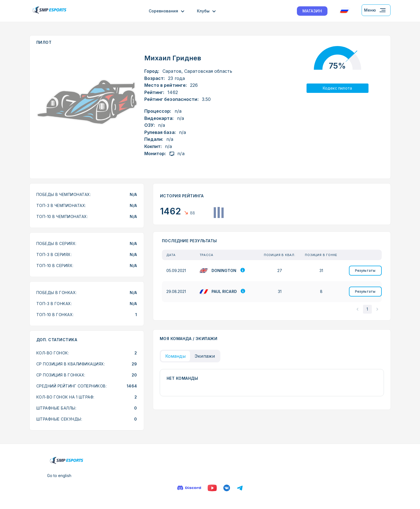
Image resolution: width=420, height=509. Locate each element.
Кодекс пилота (338, 88)
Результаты (365, 270)
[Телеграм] (240, 488)
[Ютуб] (212, 488)
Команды (176, 356)
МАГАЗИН (312, 11)
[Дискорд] (189, 488)
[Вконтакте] (227, 488)
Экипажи (205, 356)
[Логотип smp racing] (50, 11)
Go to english (59, 476)
